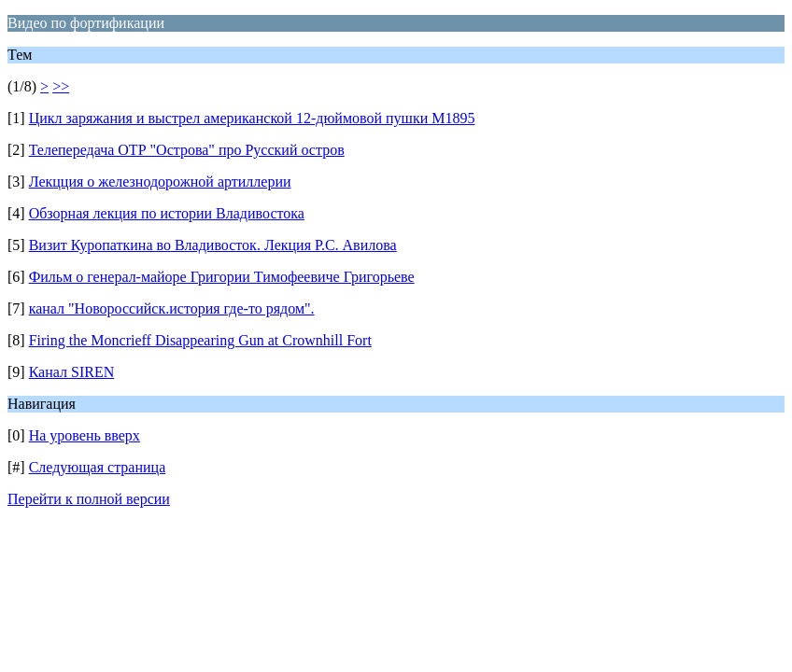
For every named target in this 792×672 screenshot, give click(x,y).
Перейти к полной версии (89, 499)
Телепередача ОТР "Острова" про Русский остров (187, 150)
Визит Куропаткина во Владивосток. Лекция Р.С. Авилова (213, 245)
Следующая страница (98, 467)
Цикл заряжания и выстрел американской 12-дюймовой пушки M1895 (252, 118)
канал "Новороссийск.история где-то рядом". (172, 308)
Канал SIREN (72, 372)
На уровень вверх (85, 435)
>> (61, 86)
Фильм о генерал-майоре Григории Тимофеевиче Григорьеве (222, 277)
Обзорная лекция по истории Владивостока (167, 213)
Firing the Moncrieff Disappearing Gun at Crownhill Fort (200, 340)
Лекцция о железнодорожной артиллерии (160, 182)
